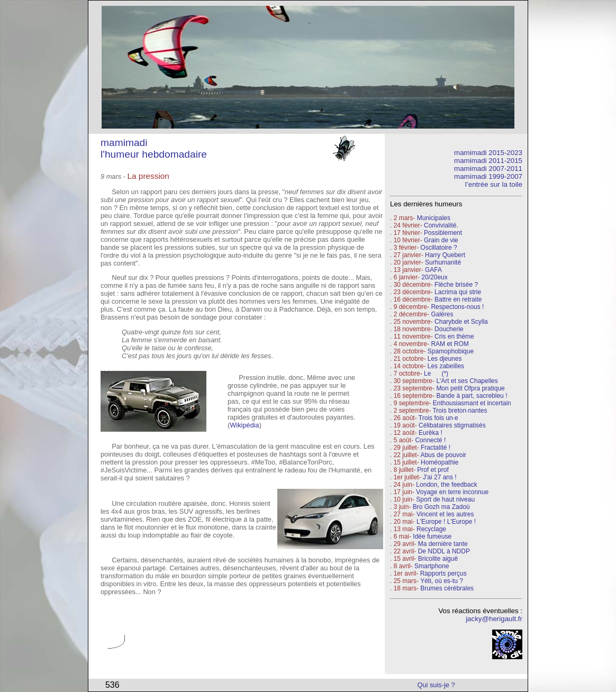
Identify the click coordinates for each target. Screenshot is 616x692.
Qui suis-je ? (436, 685)
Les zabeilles (446, 366)
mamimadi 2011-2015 (488, 161)
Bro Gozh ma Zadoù (441, 507)
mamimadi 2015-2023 (488, 153)
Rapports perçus (443, 573)
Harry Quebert (445, 255)
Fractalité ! (435, 448)
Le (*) (436, 374)
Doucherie (449, 329)
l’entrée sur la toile (494, 184)
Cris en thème (454, 336)
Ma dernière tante (443, 544)
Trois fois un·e (438, 418)
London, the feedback (446, 485)
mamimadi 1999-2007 (488, 176)
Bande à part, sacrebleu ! (472, 396)
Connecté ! (430, 440)
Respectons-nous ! (457, 307)
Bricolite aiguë (438, 559)
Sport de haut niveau (445, 499)
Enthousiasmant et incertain (472, 403)
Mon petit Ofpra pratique (470, 388)
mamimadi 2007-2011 (488, 169)
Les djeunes (445, 359)
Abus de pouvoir (443, 455)
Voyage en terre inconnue (452, 492)
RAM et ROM (450, 344)
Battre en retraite (458, 299)
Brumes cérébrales (447, 588)
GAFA (433, 270)
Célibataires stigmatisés (452, 425)
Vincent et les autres (445, 514)
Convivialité (440, 225)
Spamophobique (451, 351)
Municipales (434, 218)
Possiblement (443, 233)
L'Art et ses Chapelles (467, 381)
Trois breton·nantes (460, 411)
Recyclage (431, 529)
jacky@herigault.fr (494, 619)
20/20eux (434, 277)
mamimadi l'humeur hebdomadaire (154, 148)
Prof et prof (433, 470)
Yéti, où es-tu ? (442, 581)
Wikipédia (244, 425)
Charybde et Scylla (461, 322)
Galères (442, 314)
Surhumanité (443, 262)
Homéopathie (440, 462)
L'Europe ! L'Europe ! (446, 522)
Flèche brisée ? (456, 285)
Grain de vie (441, 240)
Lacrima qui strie (458, 292)
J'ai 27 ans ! (440, 477)
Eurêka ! (431, 433)
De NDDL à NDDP (444, 551)
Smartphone (432, 566)
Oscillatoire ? (438, 248)
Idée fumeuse (432, 536)
